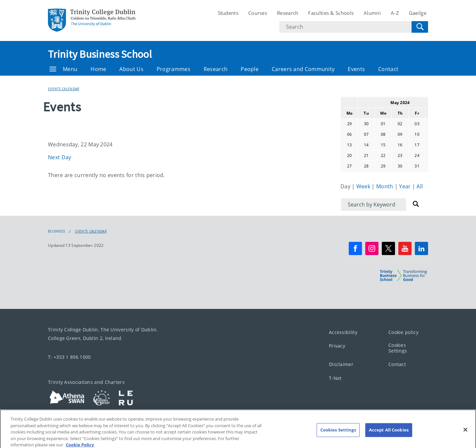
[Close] (465, 435)
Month (385, 186)
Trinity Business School (100, 54)
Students (228, 13)
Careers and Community (303, 69)
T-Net (335, 378)
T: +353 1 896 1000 (69, 357)
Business (57, 231)
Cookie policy (403, 332)
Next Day (59, 157)
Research (288, 13)
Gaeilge (418, 13)
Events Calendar (64, 89)
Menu (63, 69)
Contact (388, 69)
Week (364, 186)
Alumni (372, 13)
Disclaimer (341, 365)
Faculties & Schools (331, 13)
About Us (131, 69)
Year (406, 186)
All (420, 186)
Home (98, 69)
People (250, 69)
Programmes (174, 69)
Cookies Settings (398, 348)
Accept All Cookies (389, 435)
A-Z (395, 13)
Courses (258, 13)
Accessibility (343, 332)
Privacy (337, 346)
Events (356, 69)
